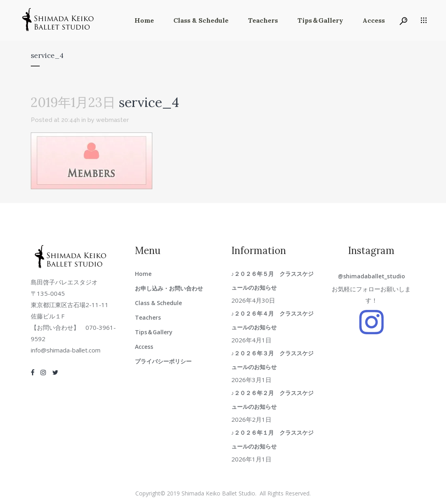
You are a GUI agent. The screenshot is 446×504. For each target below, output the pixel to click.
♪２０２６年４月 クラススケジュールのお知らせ (272, 320)
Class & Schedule (158, 303)
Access (144, 347)
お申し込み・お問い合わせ (169, 288)
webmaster (112, 120)
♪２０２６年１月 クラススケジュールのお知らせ (272, 439)
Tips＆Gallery (154, 332)
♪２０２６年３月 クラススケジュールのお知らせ (272, 360)
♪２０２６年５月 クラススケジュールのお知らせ (272, 281)
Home (143, 274)
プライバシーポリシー (163, 361)
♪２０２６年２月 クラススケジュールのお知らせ (272, 400)
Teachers (148, 317)
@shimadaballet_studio (371, 276)
